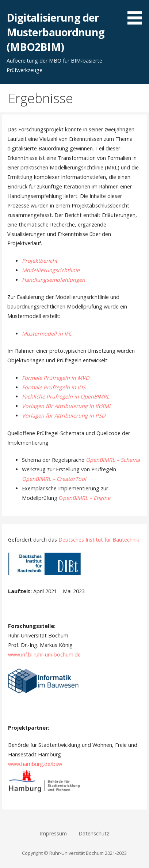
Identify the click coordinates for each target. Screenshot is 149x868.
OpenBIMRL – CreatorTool (54, 479)
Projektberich (39, 261)
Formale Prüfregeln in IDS (54, 387)
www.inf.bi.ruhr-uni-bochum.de (44, 654)
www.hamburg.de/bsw (35, 764)
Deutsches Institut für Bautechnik (99, 540)
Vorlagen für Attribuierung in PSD (64, 416)
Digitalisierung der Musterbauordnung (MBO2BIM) (56, 32)
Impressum (53, 833)
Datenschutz (94, 833)
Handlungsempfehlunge (52, 280)
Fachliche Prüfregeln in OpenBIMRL (66, 396)
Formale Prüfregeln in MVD (56, 378)
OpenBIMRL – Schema (113, 460)
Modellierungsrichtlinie (51, 270)
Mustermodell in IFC (47, 334)
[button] (137, 14)
